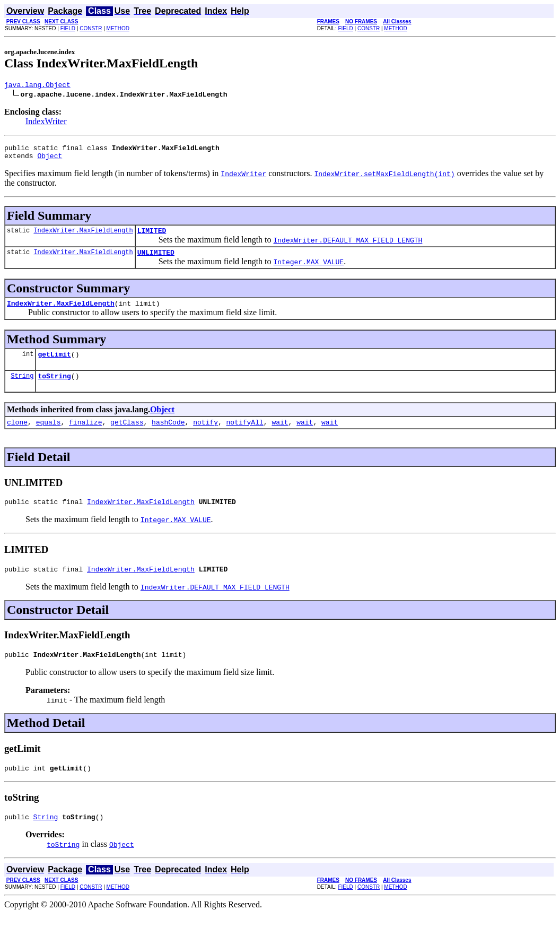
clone (17, 436)
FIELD (68, 28)
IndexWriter (46, 123)
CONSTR (91, 28)
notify (205, 436)
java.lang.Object (37, 86)
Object (50, 160)
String (22, 388)
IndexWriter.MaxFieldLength (83, 236)
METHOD (118, 28)
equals (49, 436)
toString (54, 388)
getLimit (54, 365)
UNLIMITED (156, 260)
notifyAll (245, 436)
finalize (85, 436)
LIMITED (152, 237)
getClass (127, 436)
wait (280, 436)
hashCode (168, 436)
